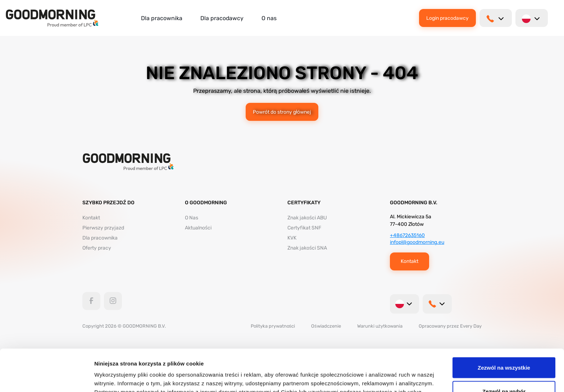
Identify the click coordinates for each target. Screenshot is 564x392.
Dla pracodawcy (222, 18)
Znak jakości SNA (307, 248)
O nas (269, 18)
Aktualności (198, 228)
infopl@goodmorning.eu (417, 242)
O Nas (192, 218)
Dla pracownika (162, 18)
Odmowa (504, 373)
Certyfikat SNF (304, 228)
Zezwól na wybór (504, 349)
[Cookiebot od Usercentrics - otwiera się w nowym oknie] (47, 378)
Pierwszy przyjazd (103, 228)
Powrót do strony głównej (282, 112)
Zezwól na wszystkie (504, 326)
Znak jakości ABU (307, 218)
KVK (292, 238)
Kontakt (91, 218)
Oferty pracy (97, 248)
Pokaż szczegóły (384, 373)
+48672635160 (407, 235)
